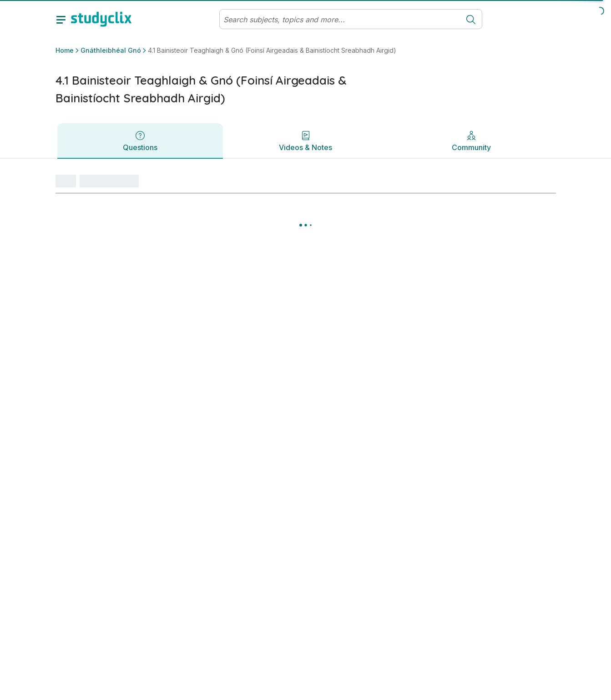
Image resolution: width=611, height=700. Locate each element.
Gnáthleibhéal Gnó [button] (111, 50)
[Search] (340, 20)
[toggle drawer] (61, 19)
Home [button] (65, 50)
